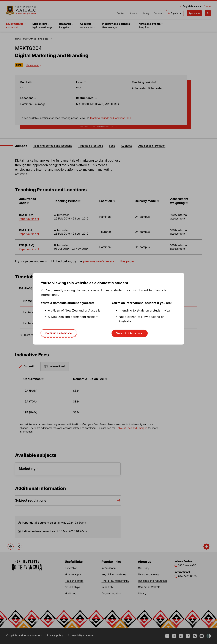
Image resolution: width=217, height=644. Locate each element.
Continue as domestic (59, 333)
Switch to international (130, 333)
